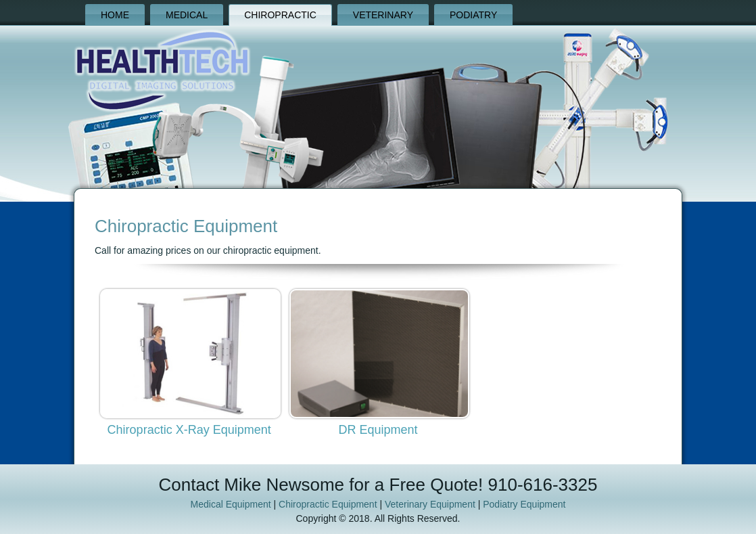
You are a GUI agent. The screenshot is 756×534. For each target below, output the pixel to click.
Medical (187, 15)
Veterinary (383, 15)
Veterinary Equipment (430, 504)
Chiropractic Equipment (328, 504)
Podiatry (473, 15)
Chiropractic (280, 15)
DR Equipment (378, 430)
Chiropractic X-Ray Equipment (189, 430)
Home (115, 15)
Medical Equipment (231, 504)
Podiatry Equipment (524, 504)
